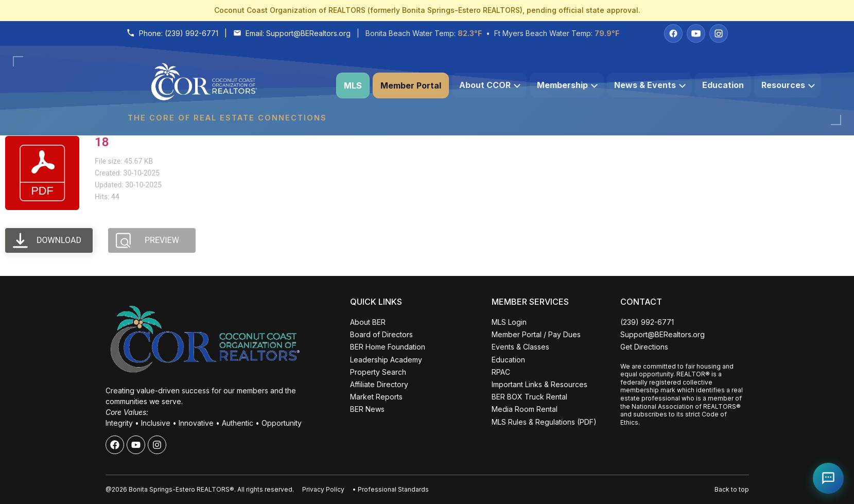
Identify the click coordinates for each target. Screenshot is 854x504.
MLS (353, 85)
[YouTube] (696, 33)
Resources (788, 85)
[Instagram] (719, 33)
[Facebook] (673, 33)
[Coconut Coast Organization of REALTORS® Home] (227, 86)
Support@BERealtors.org (308, 33)
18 (102, 142)
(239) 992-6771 (191, 33)
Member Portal (411, 85)
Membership (567, 85)
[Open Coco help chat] (828, 478)
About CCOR (490, 85)
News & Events (650, 85)
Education (723, 85)
